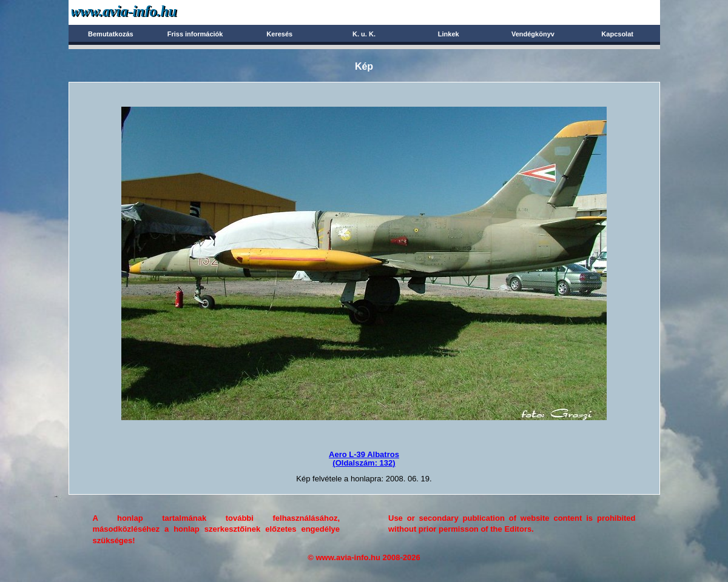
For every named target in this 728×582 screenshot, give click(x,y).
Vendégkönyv (533, 34)
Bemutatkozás (111, 34)
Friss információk (195, 34)
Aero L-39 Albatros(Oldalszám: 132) (364, 459)
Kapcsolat (617, 34)
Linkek (449, 34)
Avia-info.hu (145, 12)
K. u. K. (364, 34)
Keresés (279, 34)
